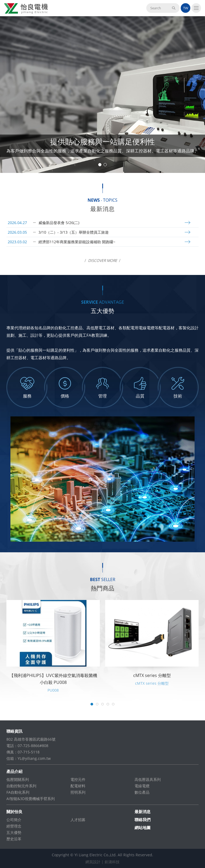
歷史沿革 (14, 839)
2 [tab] (105, 165)
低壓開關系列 (18, 779)
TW (186, 8)
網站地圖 (143, 828)
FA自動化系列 (18, 792)
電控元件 (78, 779)
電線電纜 (142, 786)
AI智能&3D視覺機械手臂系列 (31, 799)
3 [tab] (102, 704)
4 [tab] (108, 704)
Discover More (103, 260)
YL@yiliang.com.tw (34, 758)
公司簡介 (14, 820)
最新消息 (143, 812)
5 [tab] (113, 704)
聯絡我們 (143, 820)
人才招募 (78, 820)
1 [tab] (100, 165)
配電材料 (78, 786)
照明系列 (78, 792)
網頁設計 (93, 862)
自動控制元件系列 (21, 786)
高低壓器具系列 (148, 779)
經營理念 (14, 826)
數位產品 (142, 792)
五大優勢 (14, 832)
